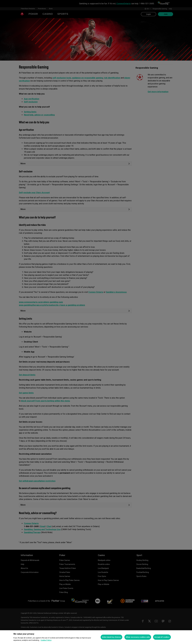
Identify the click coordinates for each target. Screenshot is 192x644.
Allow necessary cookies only (138, 637)
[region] (96, 637)
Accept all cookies (162, 637)
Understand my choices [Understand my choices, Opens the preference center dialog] (111, 637)
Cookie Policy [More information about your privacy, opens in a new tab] (46, 640)
